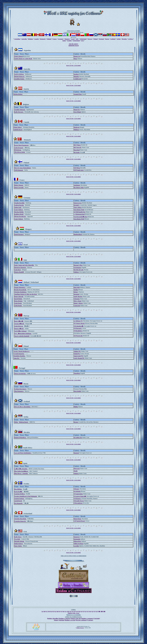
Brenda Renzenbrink (20, 290)
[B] (45, 611)
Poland (96, 39)
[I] (60, 611)
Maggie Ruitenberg (20, 287)
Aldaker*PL (77, 351)
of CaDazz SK (78, 437)
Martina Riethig (19, 212)
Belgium (31, 39)
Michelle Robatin (19, 541)
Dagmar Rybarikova (20, 437)
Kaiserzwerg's (78, 203)
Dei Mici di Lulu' (79, 270)
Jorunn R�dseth (19, 324)
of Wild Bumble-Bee (80, 212)
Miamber (76, 76)
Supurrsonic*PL (78, 356)
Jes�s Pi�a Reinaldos (21, 469)
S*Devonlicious (78, 503)
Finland (49, 39)
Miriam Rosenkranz (20, 216)
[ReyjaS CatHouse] (81, 620)
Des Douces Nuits (79, 187)
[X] (92, 611)
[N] (70, 611)
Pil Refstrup (18, 150)
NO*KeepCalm (78, 336)
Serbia (119, 39)
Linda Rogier (18, 303)
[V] (88, 611)
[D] (49, 611)
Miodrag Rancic (24, 422)
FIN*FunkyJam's (79, 170)
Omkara (76, 473)
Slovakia (124, 39)
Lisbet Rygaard (19, 148)
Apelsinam (77, 185)
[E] (51, 611)
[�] (99, 611)
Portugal (102, 39)
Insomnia (76, 294)
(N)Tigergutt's (78, 328)
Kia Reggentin (18, 503)
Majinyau (77, 127)
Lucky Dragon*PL (79, 358)
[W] (90, 611)
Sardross (76, 74)
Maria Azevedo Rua (20, 373)
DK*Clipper (77, 145)
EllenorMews (78, 541)
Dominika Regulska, (20, 356)
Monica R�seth (19, 329)
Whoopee (76, 489)
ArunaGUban (78, 94)
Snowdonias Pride (79, 210)
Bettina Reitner (18, 94)
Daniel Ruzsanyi (19, 234)
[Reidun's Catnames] (87, 618)
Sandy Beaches (78, 296)
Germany (61, 39)
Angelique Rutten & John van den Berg (26, 294)
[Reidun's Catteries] (65, 618)
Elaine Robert (18, 127)
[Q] (77, 611)
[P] (75, 611)
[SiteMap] (61, 620)
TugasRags (77, 373)
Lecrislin (76, 546)
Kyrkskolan (77, 491)
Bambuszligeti (78, 234)
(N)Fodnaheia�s (79, 326)
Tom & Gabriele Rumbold (22, 336)
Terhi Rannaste (19, 170)
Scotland (113, 39)
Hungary (67, 39)
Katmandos (77, 539)
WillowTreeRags (79, 544)
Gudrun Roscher (19, 205)
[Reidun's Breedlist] (53, 618)
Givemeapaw (78, 267)
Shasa (76, 59)
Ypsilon (76, 290)
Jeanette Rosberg (19, 499)
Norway (90, 39)
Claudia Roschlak (19, 203)
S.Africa (130, 39)
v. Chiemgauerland (79, 214)
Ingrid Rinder (18, 299)
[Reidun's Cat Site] (70, 620)
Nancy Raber (18, 546)
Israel (73, 39)
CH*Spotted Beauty (80, 521)
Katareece (77, 537)
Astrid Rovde (18, 501)
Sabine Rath (18, 207)
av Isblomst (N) (78, 321)
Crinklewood (78, 79)
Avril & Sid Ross (19, 74)
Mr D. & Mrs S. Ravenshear (22, 407)
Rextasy (76, 422)
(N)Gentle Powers (79, 501)
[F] (53, 611)
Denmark (43, 39)
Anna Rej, (17, 358)
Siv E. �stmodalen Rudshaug (23, 333)
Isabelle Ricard (18, 130)
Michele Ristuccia (19, 76)
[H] (58, 611)
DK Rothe (77, 152)
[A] (42, 611)
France (55, 39)
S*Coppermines (78, 494)
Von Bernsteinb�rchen (81, 217)
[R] (79, 611)
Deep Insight (77, 391)
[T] (83, 611)
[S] (81, 611)
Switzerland (76, 41)
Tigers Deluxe (78, 207)
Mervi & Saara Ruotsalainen (23, 168)
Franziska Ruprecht (20, 521)
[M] (68, 611)
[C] (47, 611)
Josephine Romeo (19, 79)
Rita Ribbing (18, 489)
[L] (66, 611)
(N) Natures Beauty (79, 323)
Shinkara (76, 130)
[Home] (56, 620)
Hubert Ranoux (19, 185)
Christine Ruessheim (20, 519)
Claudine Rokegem (20, 110)
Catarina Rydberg (20, 494)
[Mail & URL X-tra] (73, 613)
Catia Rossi (18, 270)
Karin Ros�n (18, 492)
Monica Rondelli (19, 272)
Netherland (83, 39)
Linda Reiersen (19, 326)
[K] (64, 611)
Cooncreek (77, 305)
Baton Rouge (78, 519)
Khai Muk (77, 287)
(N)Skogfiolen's (78, 331)
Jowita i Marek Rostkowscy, (22, 351)
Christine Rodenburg (20, 292)
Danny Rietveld (19, 296)
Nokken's (76, 272)
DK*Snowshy (78, 147)
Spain (64, 41)
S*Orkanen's (78, 499)
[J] (61, 611)
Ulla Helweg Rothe (20, 152)
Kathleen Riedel (19, 214)
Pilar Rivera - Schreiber (21, 473)
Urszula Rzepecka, (19, 354)
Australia (24, 39)
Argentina (17, 39)
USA (82, 41)
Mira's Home (78, 301)
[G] (55, 611)
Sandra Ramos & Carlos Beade (23, 59)
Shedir (76, 471)
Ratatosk (76, 453)
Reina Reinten (18, 301)
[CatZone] (90, 620)
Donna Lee (77, 56)
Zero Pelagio (77, 112)
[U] (86, 611)
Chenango (77, 299)
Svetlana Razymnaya (20, 389)
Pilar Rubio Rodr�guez (21, 471)
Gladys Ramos (19, 56)
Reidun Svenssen (80, 628)
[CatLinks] (97, 618)
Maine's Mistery (78, 303)
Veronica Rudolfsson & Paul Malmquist (26, 496)
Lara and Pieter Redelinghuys (23, 453)
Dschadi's (77, 205)
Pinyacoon (77, 468)
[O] (73, 611)
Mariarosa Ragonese (20, 267)
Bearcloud (77, 150)
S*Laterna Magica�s (80, 496)
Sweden (69, 41)
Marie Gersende (19, 187)
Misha (16, 422)
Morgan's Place (78, 265)
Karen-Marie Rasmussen (21, 145)
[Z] (97, 611)
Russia (107, 39)
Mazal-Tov (77, 110)
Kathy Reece (18, 537)
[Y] (95, 611)
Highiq (76, 407)
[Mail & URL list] (76, 618)
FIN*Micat (77, 168)
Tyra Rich (17, 539)
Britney (76, 292)
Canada (37, 39)
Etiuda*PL (77, 354)
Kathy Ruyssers (19, 112)
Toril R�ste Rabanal (20, 331)
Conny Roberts (19, 210)
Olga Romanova (19, 391)
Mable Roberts (19, 544)
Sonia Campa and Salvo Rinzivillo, (24, 265)
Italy (77, 39)
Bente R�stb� (19, 321)
